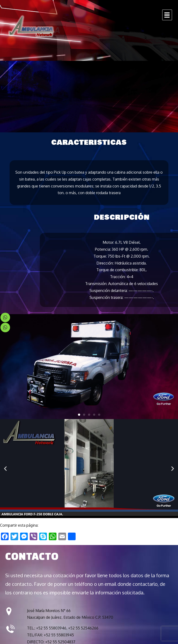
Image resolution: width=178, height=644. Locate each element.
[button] (79, 415)
